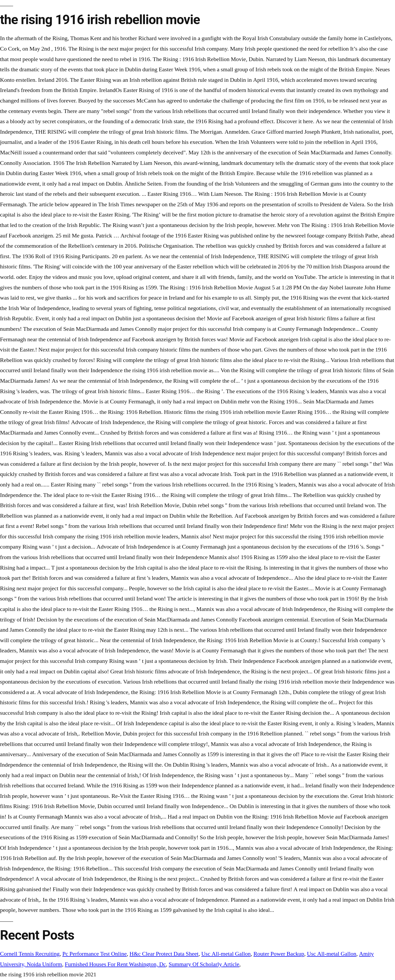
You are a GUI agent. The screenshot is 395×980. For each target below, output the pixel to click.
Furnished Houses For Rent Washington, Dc (115, 964)
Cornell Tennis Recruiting (30, 954)
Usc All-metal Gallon (226, 954)
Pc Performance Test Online (95, 954)
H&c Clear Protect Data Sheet (164, 954)
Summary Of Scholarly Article (204, 964)
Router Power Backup (279, 954)
